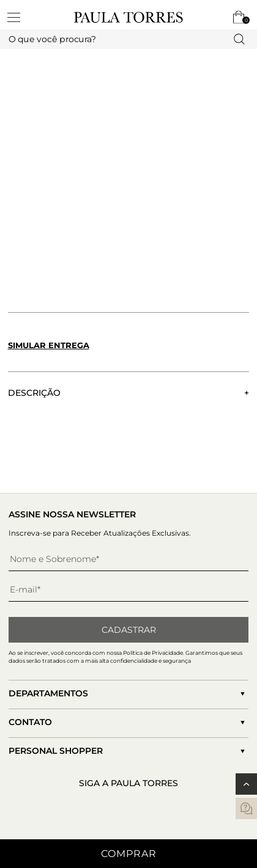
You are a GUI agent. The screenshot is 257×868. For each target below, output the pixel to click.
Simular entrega (49, 345)
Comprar (129, 854)
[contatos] (246, 808)
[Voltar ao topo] (246, 784)
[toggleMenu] (20, 17)
